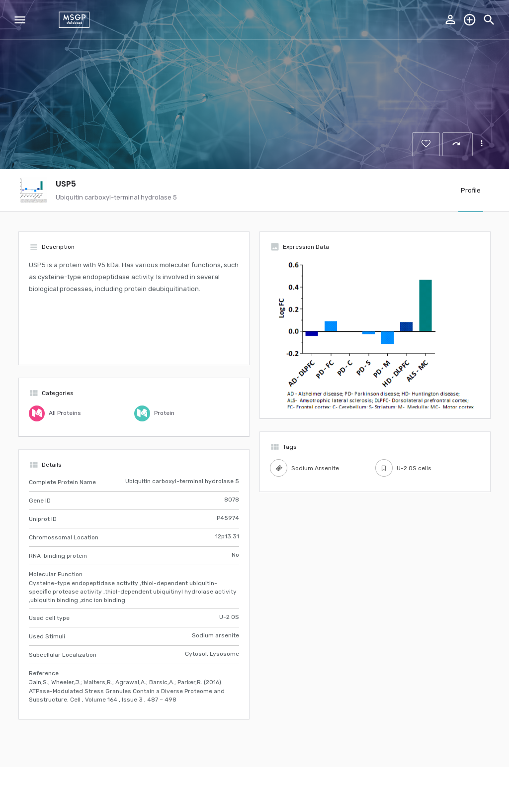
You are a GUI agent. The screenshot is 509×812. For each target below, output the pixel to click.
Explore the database (470, 20)
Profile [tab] (471, 190)
